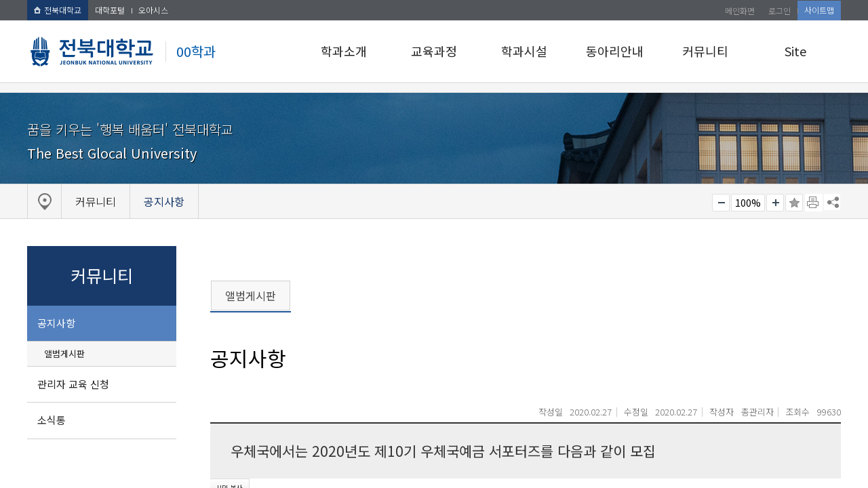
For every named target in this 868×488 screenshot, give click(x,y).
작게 (721, 203)
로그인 (780, 11)
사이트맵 (819, 10)
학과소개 (344, 51)
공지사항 (56, 323)
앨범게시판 (64, 353)
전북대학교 (58, 10)
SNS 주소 (832, 202)
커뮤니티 (705, 51)
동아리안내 (615, 51)
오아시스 (153, 10)
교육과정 (434, 51)
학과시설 (524, 51)
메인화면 (740, 11)
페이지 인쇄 (814, 203)
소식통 (52, 420)
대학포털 (110, 10)
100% (748, 203)
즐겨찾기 (794, 203)
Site (795, 51)
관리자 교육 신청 (73, 384)
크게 (775, 203)
